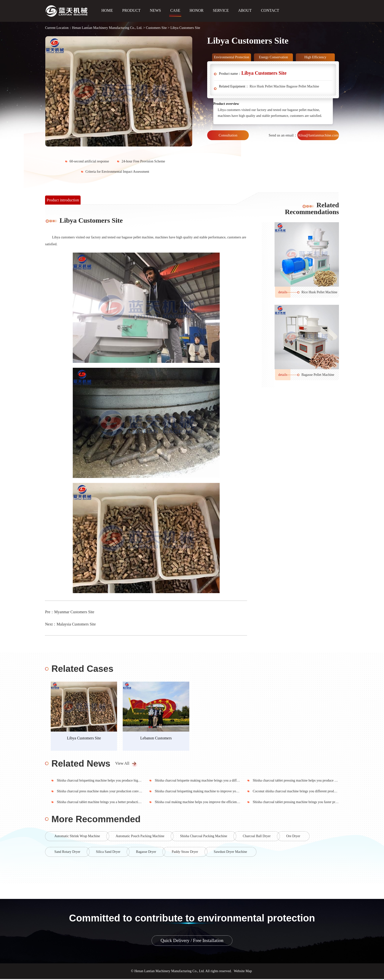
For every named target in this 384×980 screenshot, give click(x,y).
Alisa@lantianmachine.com (318, 135)
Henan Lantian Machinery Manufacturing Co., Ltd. (107, 28)
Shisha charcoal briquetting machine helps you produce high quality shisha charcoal (114, 781)
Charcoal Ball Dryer (257, 837)
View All (122, 764)
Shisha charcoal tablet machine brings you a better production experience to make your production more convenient (136, 803)
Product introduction (63, 200)
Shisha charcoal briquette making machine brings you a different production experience (215, 781)
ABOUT (245, 10)
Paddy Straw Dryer (185, 853)
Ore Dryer (293, 837)
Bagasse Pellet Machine (303, 86)
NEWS (155, 10)
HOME (107, 10)
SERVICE (221, 10)
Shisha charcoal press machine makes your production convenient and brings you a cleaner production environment (136, 792)
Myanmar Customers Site (74, 612)
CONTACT (270, 10)
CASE (175, 10)
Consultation (228, 135)
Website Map (243, 972)
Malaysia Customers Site (76, 624)
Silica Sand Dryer (108, 853)
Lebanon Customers (158, 739)
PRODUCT (131, 10)
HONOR (197, 10)
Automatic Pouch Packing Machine (140, 837)
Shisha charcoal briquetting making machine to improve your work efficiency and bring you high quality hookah (232, 792)
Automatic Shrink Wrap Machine (77, 837)
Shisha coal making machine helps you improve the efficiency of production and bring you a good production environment (239, 803)
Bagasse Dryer (146, 853)
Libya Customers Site (85, 739)
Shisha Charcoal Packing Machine (204, 837)
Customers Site (156, 28)
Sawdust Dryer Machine (230, 853)
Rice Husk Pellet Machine (268, 86)
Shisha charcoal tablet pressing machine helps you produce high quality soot (305, 781)
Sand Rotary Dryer (67, 853)
